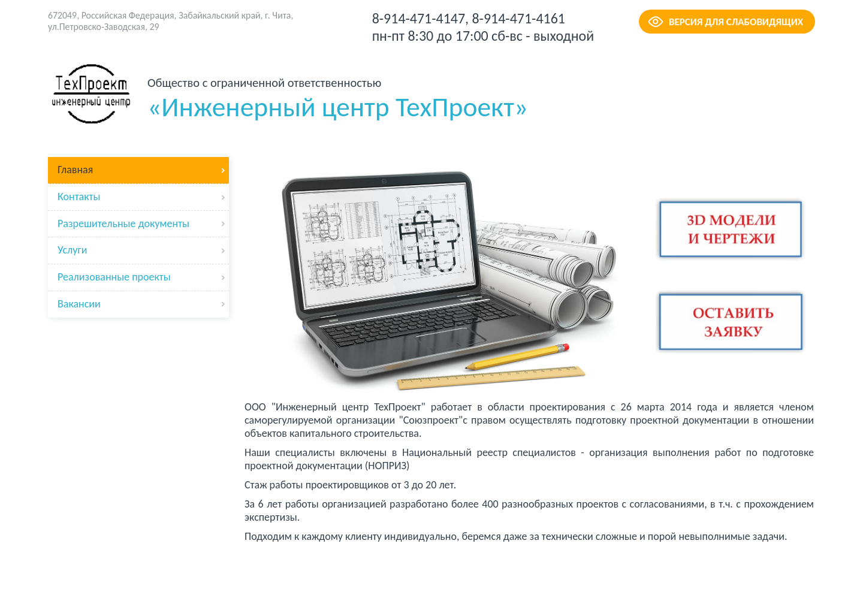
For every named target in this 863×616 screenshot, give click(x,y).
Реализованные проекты (114, 277)
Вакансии (79, 304)
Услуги (72, 250)
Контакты (79, 197)
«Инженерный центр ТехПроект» (338, 99)
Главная (75, 170)
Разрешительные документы (123, 224)
